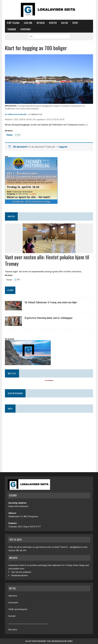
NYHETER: (11, 216)
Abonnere (13, 596)
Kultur (65, 23)
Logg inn (28, 23)
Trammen (12, 29)
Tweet (9, 135)
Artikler (41, 23)
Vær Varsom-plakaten (21, 572)
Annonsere (13, 602)
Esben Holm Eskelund (17, 114)
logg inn (63, 147)
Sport (75, 23)
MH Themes (69, 641)
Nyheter (53, 23)
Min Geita (13, 630)
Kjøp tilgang (13, 23)
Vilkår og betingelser (18, 609)
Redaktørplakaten (20, 575)
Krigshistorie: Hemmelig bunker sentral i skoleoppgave (49, 318)
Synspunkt (26, 29)
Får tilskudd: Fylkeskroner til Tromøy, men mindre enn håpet (51, 302)
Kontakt (12, 616)
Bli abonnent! (20, 147)
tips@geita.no (76, 547)
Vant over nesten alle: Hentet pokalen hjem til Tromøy (47, 260)
